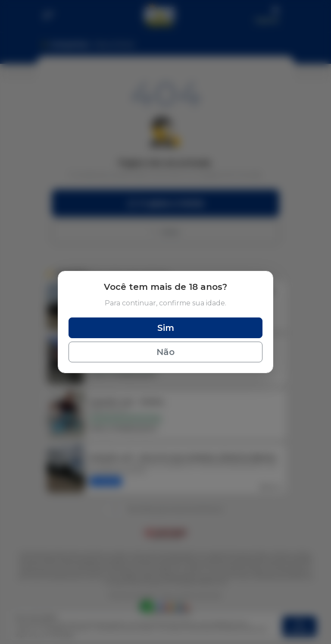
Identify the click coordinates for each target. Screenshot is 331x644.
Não (165, 352)
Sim (166, 328)
